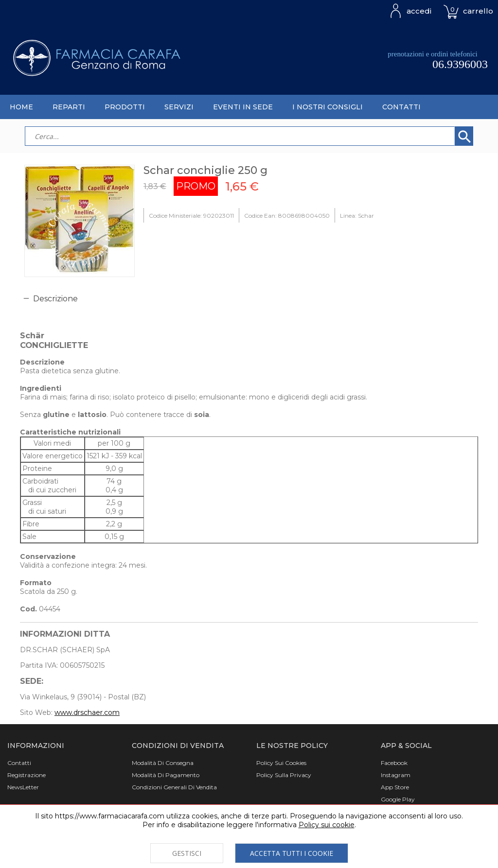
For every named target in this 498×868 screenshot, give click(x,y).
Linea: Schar (357, 216)
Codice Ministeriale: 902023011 (191, 216)
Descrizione (55, 299)
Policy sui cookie (327, 825)
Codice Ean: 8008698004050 (287, 216)
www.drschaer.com (87, 712)
